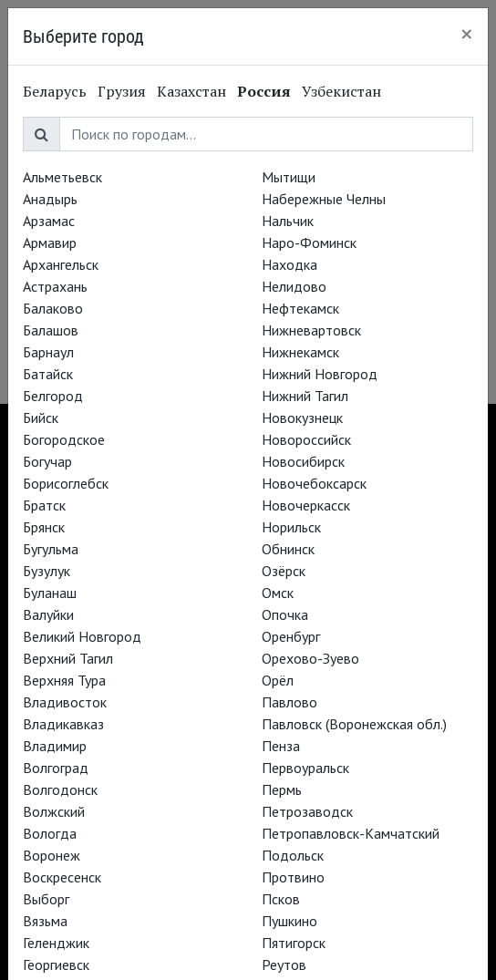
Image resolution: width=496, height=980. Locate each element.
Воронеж (52, 855)
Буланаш (50, 593)
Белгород (53, 396)
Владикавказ (63, 724)
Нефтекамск (300, 308)
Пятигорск (294, 943)
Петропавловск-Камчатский (351, 833)
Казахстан (191, 91)
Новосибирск (303, 461)
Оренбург (291, 636)
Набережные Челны (324, 199)
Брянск (44, 527)
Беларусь (55, 91)
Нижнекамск (300, 352)
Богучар (47, 461)
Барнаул (48, 352)
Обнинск (288, 549)
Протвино (293, 877)
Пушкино (289, 921)
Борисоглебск (66, 483)
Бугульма (51, 549)
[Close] (467, 34)
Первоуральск (305, 768)
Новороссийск (306, 439)
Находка (289, 264)
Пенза (281, 746)
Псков (281, 899)
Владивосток (65, 702)
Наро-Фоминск (309, 242)
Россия (264, 91)
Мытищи (289, 177)
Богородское (64, 439)
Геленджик (56, 943)
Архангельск (61, 264)
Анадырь (50, 199)
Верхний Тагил (68, 658)
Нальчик (288, 221)
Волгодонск (60, 789)
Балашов (51, 330)
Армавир (50, 242)
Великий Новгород (82, 636)
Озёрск (284, 571)
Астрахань (55, 286)
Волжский (54, 811)
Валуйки (48, 614)
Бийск (41, 418)
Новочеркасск (306, 505)
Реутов (284, 965)
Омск (278, 593)
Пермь (282, 789)
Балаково (53, 308)
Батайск (48, 374)
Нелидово (294, 286)
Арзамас (49, 221)
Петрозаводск (307, 811)
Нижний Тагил (305, 396)
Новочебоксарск (314, 483)
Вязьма (45, 921)
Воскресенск (62, 877)
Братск (44, 505)
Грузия (122, 91)
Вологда (50, 833)
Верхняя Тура (64, 680)
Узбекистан (341, 91)
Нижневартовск (311, 330)
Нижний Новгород (320, 374)
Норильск (291, 527)
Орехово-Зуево (310, 658)
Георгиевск (56, 965)
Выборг (46, 899)
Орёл (278, 680)
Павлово (289, 702)
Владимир (55, 746)
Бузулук (46, 571)
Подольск (293, 855)
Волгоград (56, 768)
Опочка (285, 614)
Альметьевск (62, 177)
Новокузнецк (302, 418)
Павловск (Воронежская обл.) (354, 724)
